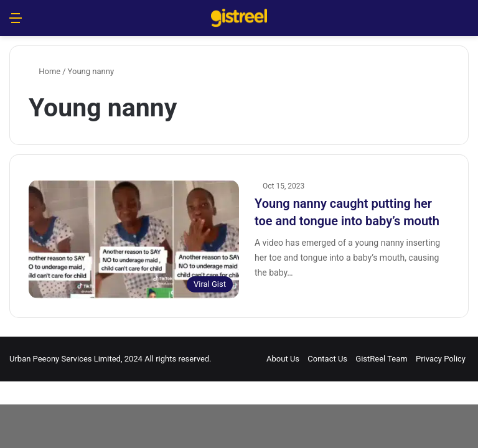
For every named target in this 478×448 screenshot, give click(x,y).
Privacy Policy (441, 359)
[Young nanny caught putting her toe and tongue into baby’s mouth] (134, 239)
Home (45, 71)
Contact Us (327, 359)
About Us (283, 359)
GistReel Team (381, 359)
